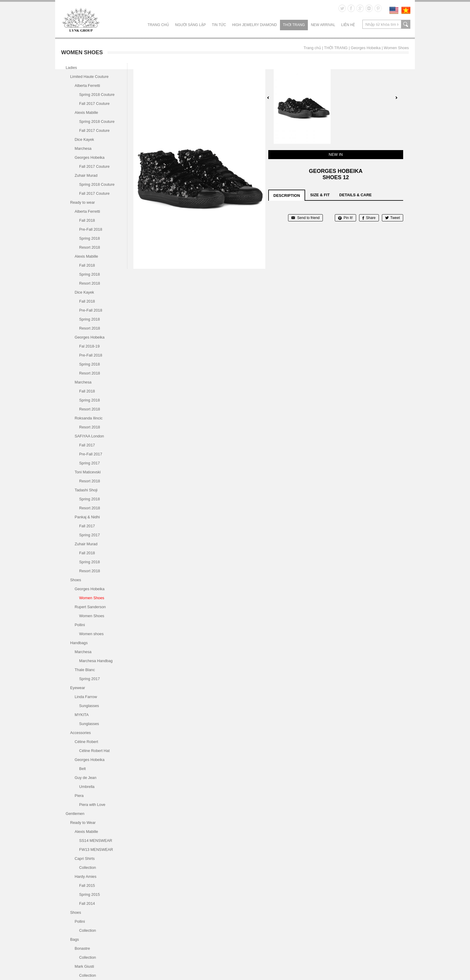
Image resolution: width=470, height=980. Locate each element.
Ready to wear (83, 202)
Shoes (76, 580)
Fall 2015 (87, 885)
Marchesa (83, 148)
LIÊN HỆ (348, 25)
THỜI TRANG (294, 25)
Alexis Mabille (86, 113)
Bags (74, 939)
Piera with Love (92, 805)
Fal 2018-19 (89, 346)
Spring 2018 (89, 238)
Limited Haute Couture (89, 77)
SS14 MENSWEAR (96, 841)
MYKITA (82, 715)
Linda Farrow (86, 697)
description (287, 195)
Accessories (80, 733)
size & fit (320, 195)
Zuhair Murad (86, 175)
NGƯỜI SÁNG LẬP (190, 25)
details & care (355, 195)
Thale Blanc (85, 670)
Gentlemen (75, 814)
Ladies (71, 68)
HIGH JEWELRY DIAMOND (254, 25)
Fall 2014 (87, 903)
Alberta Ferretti (87, 86)
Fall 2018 (87, 220)
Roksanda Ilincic (89, 418)
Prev (268, 98)
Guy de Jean (86, 778)
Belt (82, 769)
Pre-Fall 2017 (91, 454)
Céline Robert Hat (94, 751)
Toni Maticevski (88, 472)
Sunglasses (89, 706)
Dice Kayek (84, 139)
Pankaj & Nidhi (87, 517)
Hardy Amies (86, 876)
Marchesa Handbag (96, 661)
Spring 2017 (89, 463)
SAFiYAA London (89, 436)
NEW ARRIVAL (323, 25)
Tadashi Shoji (86, 490)
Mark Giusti (84, 966)
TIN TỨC (219, 25)
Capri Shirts (85, 859)
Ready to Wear (83, 823)
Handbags (79, 643)
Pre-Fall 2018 (91, 229)
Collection (88, 867)
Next (396, 98)
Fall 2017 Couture (94, 104)
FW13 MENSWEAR (96, 850)
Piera (79, 796)
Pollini (80, 625)
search (406, 24)
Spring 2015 (89, 894)
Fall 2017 (87, 445)
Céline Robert (86, 742)
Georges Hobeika (366, 48)
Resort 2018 (90, 247)
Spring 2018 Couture (97, 95)
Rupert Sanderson (90, 607)
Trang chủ (158, 25)
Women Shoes (396, 48)
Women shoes (91, 634)
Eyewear (78, 688)
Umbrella (87, 787)
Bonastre (82, 948)
